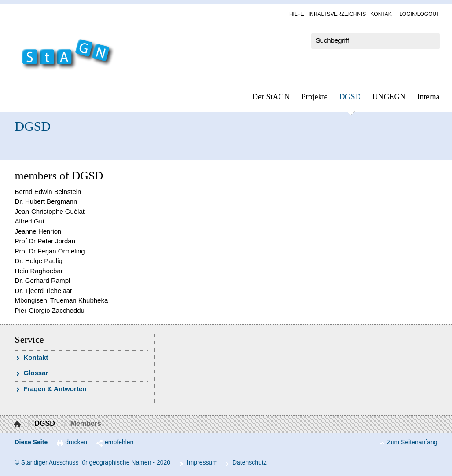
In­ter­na (428, 97)
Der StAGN (271, 97)
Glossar (36, 373)
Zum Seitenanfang (412, 442)
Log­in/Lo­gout (419, 14)
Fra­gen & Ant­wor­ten (55, 389)
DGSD (350, 97)
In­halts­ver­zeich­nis (337, 14)
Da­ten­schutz (250, 462)
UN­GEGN (389, 97)
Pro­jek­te (315, 97)
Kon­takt (382, 14)
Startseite (18, 425)
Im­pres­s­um (202, 462)
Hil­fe (297, 14)
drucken (76, 442)
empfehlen (119, 442)
